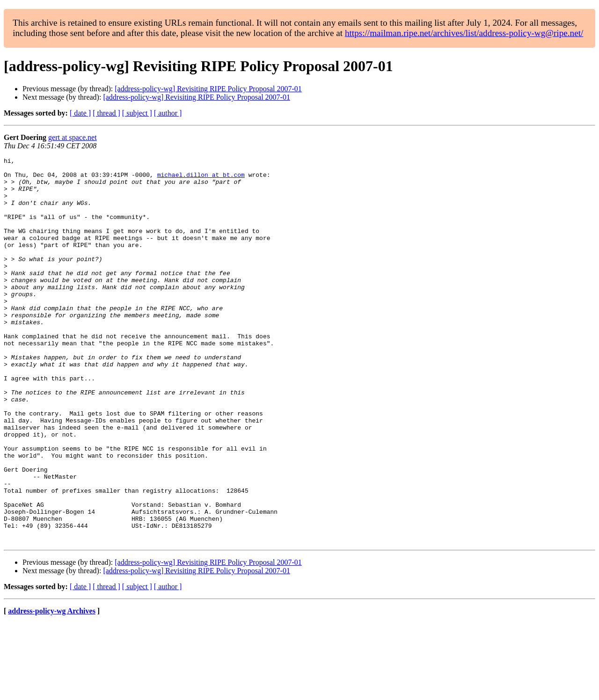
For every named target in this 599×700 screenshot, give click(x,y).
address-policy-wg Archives (52, 688)
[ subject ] (137, 113)
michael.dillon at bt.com (201, 179)
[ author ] (168, 113)
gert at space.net (73, 137)
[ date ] (80, 113)
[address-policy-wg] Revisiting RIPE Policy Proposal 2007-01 (208, 89)
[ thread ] (106, 113)
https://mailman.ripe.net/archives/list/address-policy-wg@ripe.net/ (464, 33)
